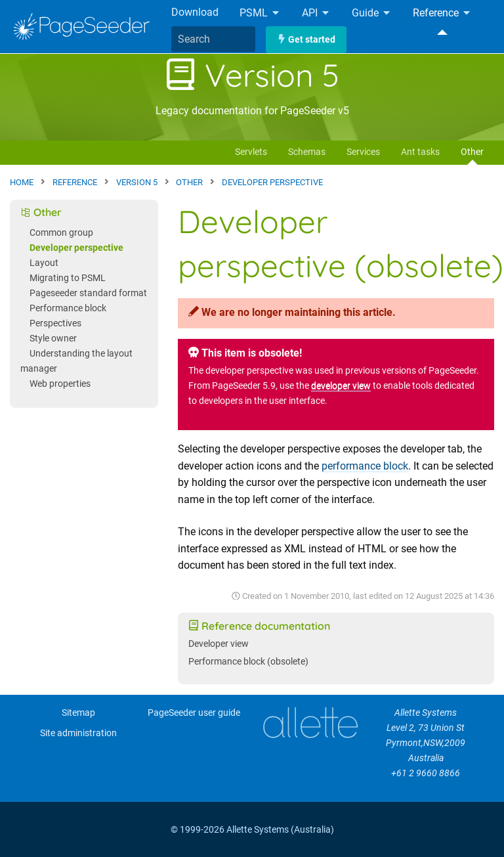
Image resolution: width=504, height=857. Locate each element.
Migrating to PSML (68, 278)
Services (363, 152)
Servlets (251, 152)
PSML (260, 13)
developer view (341, 386)
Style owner (53, 339)
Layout (44, 263)
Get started (306, 40)
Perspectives (55, 323)
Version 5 (252, 75)
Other (472, 152)
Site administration (78, 733)
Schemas (307, 152)
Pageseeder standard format (88, 293)
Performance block (68, 308)
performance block (365, 466)
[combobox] (213, 39)
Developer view (219, 644)
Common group (61, 233)
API (316, 13)
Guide (372, 13)
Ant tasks (420, 152)
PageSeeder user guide (194, 713)
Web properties (60, 384)
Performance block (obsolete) (248, 662)
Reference (442, 13)
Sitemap (78, 713)
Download (195, 12)
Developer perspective (76, 248)
